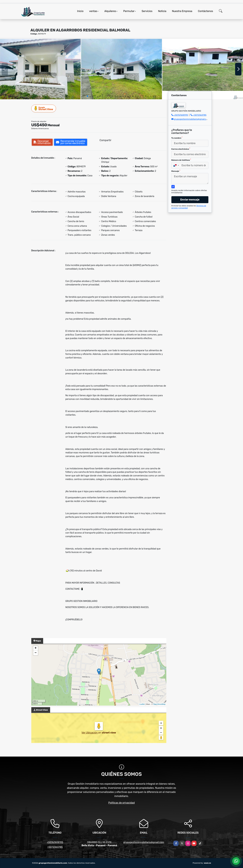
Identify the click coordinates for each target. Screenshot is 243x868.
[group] (40, 69)
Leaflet (142, 704)
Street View (44, 108)
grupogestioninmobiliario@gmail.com (192, 119)
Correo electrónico (181, 149)
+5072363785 (200, 115)
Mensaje (176, 171)
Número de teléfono (181, 160)
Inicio (80, 11)
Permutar (129, 11)
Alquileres (110, 11)
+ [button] (35, 648)
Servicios (147, 11)
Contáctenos (206, 11)
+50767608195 (181, 115)
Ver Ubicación (90, 733)
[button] (87, 96)
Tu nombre (177, 138)
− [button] (35, 653)
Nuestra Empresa (182, 11)
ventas (93, 11)
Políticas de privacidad (121, 803)
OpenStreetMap (159, 704)
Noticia (162, 11)
